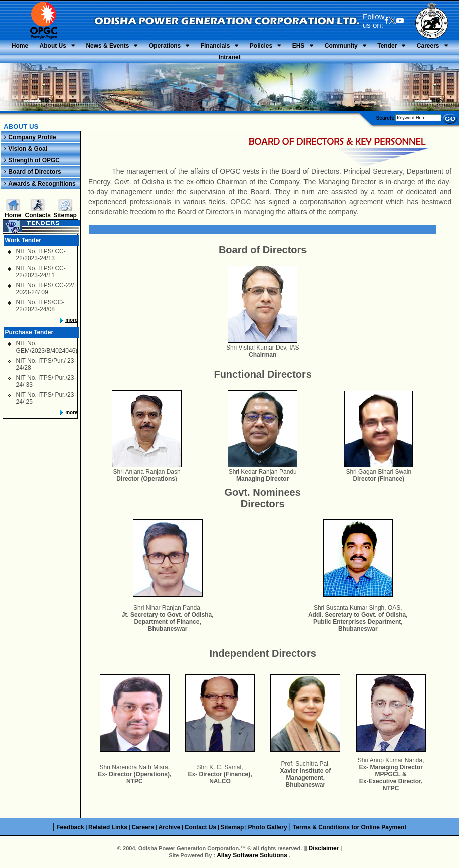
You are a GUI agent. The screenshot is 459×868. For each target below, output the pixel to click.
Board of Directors (34, 172)
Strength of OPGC (34, 160)
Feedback (70, 827)
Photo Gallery (268, 827)
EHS (299, 46)
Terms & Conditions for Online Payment (350, 827)
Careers (428, 46)
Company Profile (32, 137)
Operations (165, 46)
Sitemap (65, 215)
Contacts (38, 215)
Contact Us (200, 827)
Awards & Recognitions (42, 184)
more (71, 320)
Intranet (230, 57)
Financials (215, 46)
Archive (169, 827)
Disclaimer (324, 848)
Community (341, 46)
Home (20, 46)
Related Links (108, 827)
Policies (261, 46)
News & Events (107, 46)
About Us (53, 46)
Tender (387, 46)
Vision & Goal (28, 149)
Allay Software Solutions (253, 855)
